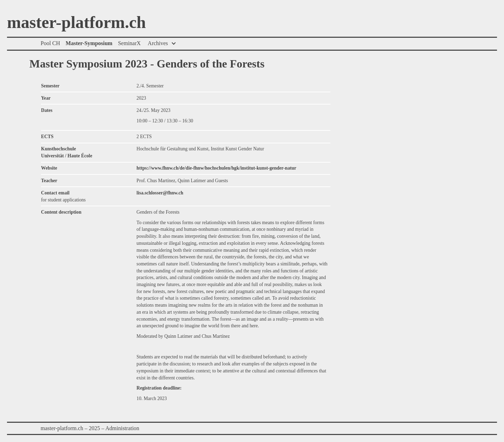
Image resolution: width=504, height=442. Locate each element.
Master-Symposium (89, 43)
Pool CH (50, 43)
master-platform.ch (76, 23)
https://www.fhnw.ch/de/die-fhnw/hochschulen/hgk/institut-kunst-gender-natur (216, 168)
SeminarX (129, 43)
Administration (122, 428)
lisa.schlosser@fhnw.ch (160, 193)
